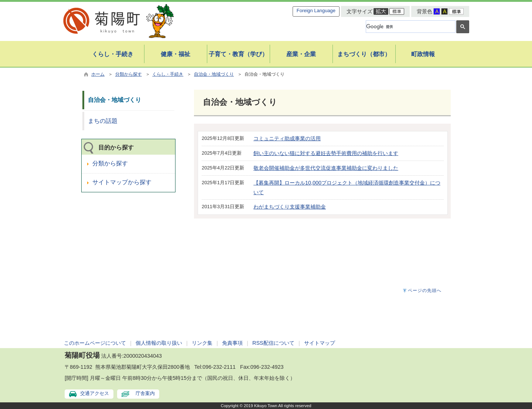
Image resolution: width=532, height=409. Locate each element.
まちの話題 (103, 121)
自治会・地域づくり (214, 74)
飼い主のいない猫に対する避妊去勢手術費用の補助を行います (326, 153)
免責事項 (232, 343)
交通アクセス (95, 393)
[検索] (410, 27)
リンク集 (202, 343)
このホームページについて (95, 343)
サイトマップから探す (122, 182)
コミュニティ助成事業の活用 (287, 138)
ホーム (98, 74)
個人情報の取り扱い (159, 343)
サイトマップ (320, 343)
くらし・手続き (168, 74)
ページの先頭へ (425, 291)
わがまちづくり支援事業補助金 (290, 207)
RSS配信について (273, 343)
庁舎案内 (145, 393)
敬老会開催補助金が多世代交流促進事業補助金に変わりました (326, 168)
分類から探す (129, 74)
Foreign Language (316, 11)
